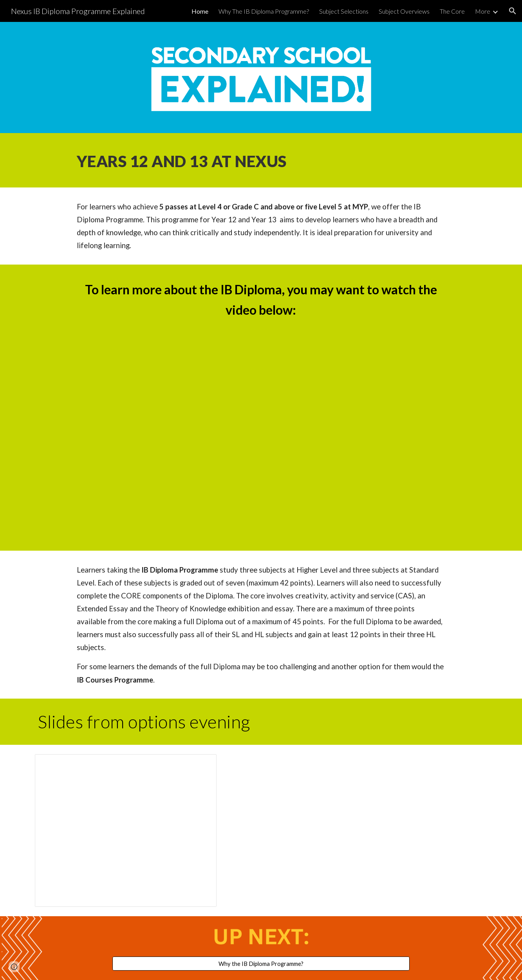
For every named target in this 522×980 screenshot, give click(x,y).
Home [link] (200, 11)
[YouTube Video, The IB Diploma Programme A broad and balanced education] (261, 433)
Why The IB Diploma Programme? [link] (264, 11)
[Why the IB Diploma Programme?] (261, 964)
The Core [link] (452, 11)
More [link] (483, 11)
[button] (513, 11)
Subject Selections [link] (344, 11)
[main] (261, 160)
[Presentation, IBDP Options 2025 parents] (126, 830)
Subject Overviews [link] (404, 11)
